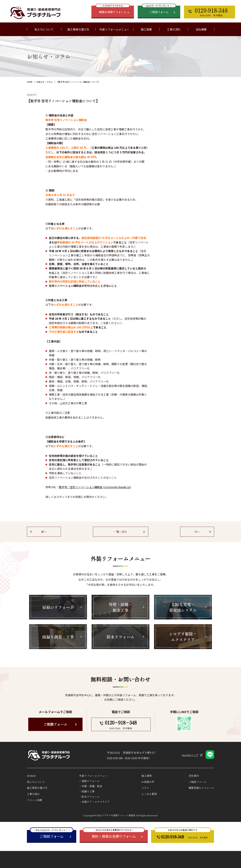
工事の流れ (174, 29)
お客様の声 (148, 782)
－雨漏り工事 (87, 791)
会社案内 (194, 776)
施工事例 (147, 776)
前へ (44, 532)
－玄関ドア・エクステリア (94, 802)
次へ (197, 532)
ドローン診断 (35, 800)
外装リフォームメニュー (93, 776)
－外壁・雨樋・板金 (91, 786)
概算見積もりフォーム (201, 788)
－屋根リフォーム (89, 781)
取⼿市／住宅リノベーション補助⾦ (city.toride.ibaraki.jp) (95, 487)
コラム (145, 788)
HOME (30, 82)
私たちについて (36, 782)
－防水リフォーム (89, 797)
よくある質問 (149, 794)
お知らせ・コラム (44, 82)
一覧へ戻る (120, 532)
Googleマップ (190, 755)
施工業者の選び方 (78, 29)
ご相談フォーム (55, 724)
